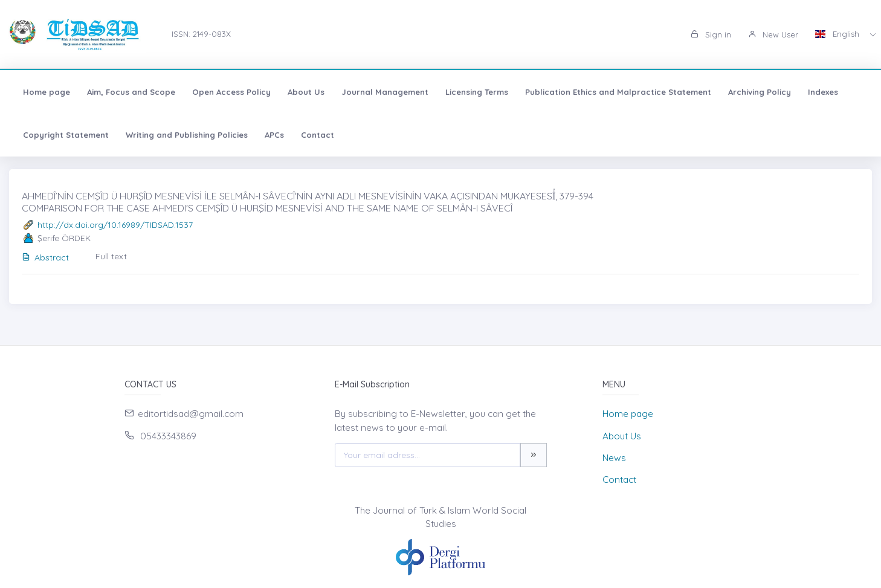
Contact (318, 135)
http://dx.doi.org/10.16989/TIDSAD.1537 (115, 225)
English (838, 34)
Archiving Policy (760, 92)
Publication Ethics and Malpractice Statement (618, 92)
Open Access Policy (231, 92)
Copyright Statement (66, 135)
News (614, 458)
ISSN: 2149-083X (201, 34)
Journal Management (385, 92)
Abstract (45, 257)
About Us (306, 92)
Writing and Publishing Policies (187, 135)
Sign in (711, 34)
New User (773, 34)
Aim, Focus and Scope (131, 92)
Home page (47, 92)
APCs (274, 135)
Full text (111, 256)
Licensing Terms (477, 92)
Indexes (823, 92)
